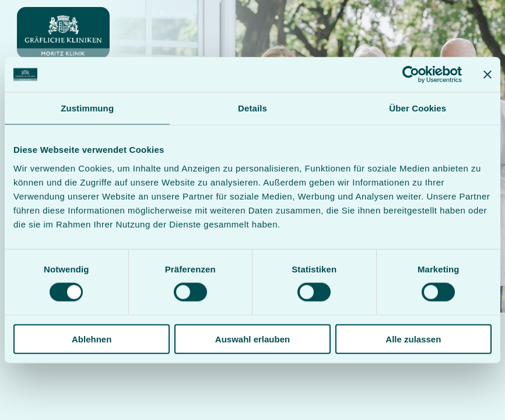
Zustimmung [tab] (87, 108)
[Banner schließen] (488, 75)
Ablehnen (92, 339)
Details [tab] (253, 108)
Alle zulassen (413, 339)
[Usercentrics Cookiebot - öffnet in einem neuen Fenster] (411, 75)
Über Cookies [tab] (418, 108)
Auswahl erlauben (253, 339)
